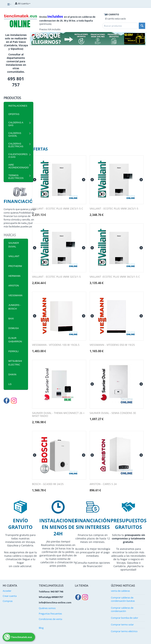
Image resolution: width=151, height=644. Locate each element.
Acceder (7, 591)
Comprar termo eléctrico (124, 631)
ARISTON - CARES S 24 (103, 484)
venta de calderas (120, 591)
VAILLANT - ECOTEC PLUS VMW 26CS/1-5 (114, 209)
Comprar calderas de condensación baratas (123, 599)
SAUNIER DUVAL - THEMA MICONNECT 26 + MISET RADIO (58, 415)
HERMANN (14, 276)
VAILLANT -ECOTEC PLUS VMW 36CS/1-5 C (115, 277)
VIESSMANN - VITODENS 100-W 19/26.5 (56, 345)
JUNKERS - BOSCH (15, 307)
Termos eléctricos (16, 177)
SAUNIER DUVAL (14, 245)
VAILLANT (14, 256)
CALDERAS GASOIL (15, 134)
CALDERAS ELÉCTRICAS (16, 145)
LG (10, 384)
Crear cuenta (10, 596)
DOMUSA (14, 328)
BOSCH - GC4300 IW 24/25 (48, 484)
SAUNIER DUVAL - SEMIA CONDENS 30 (113, 413)
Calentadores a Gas (18, 156)
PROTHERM (15, 266)
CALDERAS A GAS (16, 124)
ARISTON (14, 286)
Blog (41, 628)
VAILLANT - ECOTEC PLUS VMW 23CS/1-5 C (58, 209)
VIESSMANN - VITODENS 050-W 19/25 (112, 345)
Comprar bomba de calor (124, 618)
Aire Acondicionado (18, 166)
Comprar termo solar (122, 625)
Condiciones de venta (50, 619)
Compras (8, 601)
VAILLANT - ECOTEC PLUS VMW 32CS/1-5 (56, 277)
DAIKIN (12, 374)
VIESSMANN (15, 295)
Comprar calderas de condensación (122, 609)
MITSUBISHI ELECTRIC (15, 363)
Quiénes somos (47, 608)
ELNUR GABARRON (15, 340)
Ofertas (14, 114)
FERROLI (13, 351)
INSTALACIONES (18, 106)
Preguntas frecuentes (50, 614)
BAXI (11, 319)
